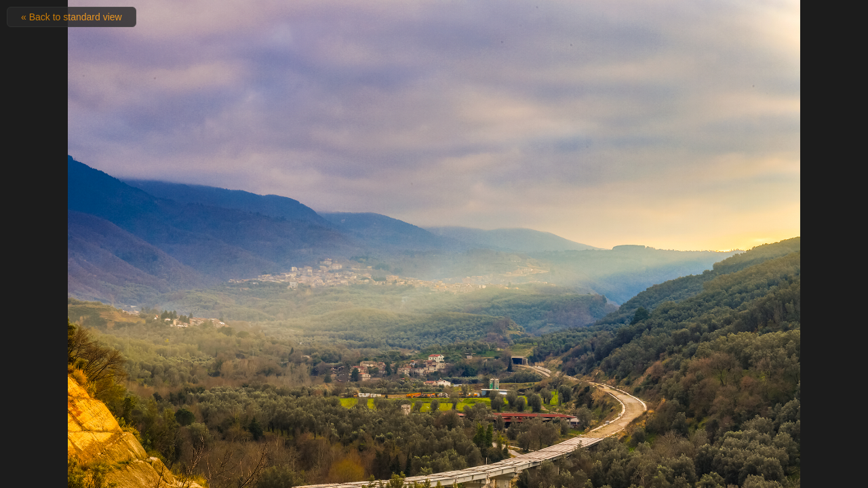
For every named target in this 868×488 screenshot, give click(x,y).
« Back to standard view (72, 17)
